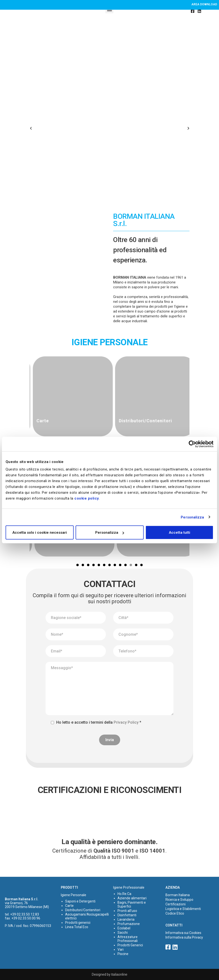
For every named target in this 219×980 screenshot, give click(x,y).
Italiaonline (119, 974)
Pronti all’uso (127, 911)
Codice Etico (175, 913)
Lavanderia (126, 919)
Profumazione (129, 924)
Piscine (123, 954)
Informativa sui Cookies (183, 933)
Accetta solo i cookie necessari (40, 533)
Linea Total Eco (77, 927)
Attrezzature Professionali (128, 939)
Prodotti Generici (130, 945)
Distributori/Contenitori (83, 910)
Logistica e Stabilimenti (183, 909)
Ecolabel (124, 928)
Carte (69, 906)
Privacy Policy (126, 722)
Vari (121, 949)
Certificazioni (176, 904)
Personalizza (192, 517)
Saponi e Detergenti (80, 901)
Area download (204, 4)
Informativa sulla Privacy (184, 937)
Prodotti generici (78, 923)
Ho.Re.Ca (124, 894)
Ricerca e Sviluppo (179, 900)
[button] (31, 128)
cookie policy (87, 498)
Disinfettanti (127, 915)
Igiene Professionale (129, 887)
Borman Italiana (178, 895)
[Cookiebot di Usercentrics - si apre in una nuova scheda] (192, 444)
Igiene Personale (74, 895)
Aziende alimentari (132, 898)
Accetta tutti (180, 533)
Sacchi (123, 933)
